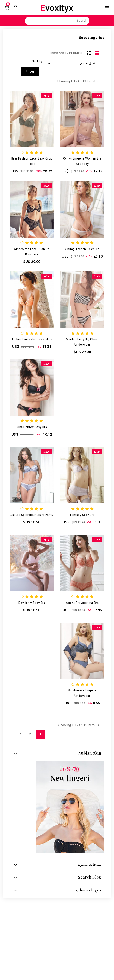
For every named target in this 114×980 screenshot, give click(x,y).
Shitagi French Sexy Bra (82, 249)
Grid (97, 53)
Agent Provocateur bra (82, 603)
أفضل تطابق (72, 64)
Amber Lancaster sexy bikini (32, 339)
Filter (30, 71)
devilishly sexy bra (32, 603)
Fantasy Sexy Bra (82, 515)
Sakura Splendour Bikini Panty (32, 515)
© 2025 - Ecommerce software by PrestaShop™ (57, 974)
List (89, 53)
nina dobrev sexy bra (32, 427)
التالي (20, 734)
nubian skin (90, 753)
